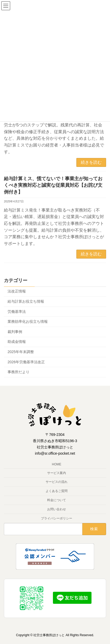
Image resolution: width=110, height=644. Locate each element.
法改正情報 (17, 291)
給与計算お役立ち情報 (26, 301)
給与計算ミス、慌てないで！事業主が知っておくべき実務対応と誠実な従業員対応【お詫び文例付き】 (53, 185)
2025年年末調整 (21, 352)
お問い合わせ (57, 509)
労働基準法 (17, 312)
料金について (57, 500)
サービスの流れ (57, 482)
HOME (57, 464)
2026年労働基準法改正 (26, 362)
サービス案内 (57, 473)
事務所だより (19, 372)
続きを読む (91, 162)
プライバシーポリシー (57, 518)
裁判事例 (15, 332)
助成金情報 (17, 342)
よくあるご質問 (57, 491)
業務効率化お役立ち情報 (28, 322)
